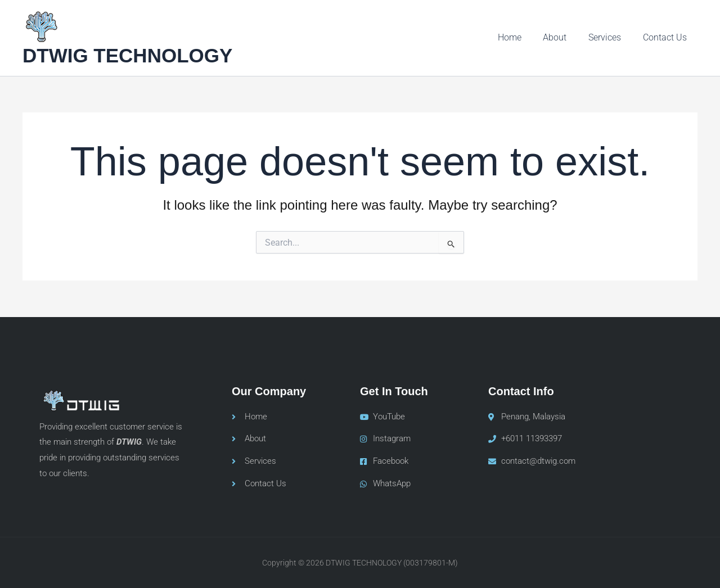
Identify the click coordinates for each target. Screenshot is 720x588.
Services (610, 37)
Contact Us (667, 37)
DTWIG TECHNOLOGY (127, 55)
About (564, 37)
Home (523, 37)
